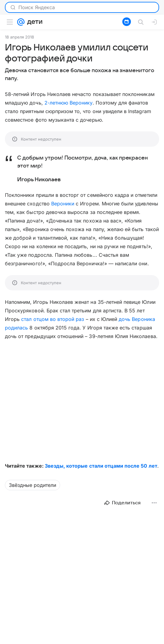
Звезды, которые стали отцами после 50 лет (101, 466)
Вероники (63, 204)
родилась (16, 328)
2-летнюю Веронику (69, 103)
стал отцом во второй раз (53, 319)
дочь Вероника (137, 319)
